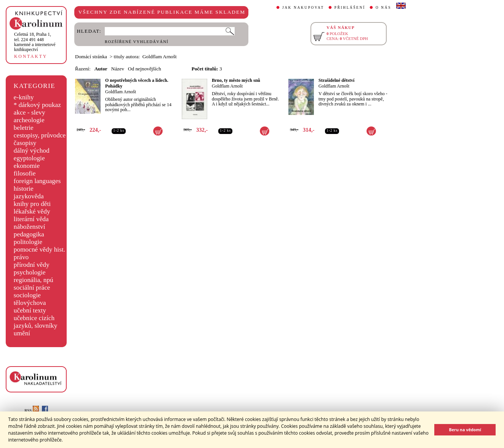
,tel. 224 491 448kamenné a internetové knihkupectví (35, 42)
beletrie (24, 128)
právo (21, 257)
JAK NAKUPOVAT (303, 8)
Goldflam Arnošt (121, 92)
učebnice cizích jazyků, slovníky (36, 322)
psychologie (30, 272)
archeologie (29, 120)
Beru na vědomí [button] (465, 430)
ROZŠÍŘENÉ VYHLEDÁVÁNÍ (137, 42)
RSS (32, 411)
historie (24, 189)
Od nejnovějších (145, 69)
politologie (28, 242)
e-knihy (24, 97)
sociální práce (32, 288)
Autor (101, 69)
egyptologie (29, 158)
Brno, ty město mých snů (236, 80)
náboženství (30, 227)
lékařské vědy (32, 211)
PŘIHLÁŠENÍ (350, 8)
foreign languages (37, 181)
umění (22, 333)
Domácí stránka (91, 57)
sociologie (27, 295)
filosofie (25, 173)
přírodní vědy (32, 265)
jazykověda (29, 196)
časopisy (25, 143)
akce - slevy (30, 112)
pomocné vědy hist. (39, 250)
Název (118, 69)
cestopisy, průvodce (40, 135)
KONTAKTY (31, 56)
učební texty (30, 310)
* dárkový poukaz (37, 105)
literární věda (31, 219)
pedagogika (29, 234)
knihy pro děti (32, 204)
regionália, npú (34, 280)
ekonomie (27, 166)
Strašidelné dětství (336, 80)
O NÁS (383, 8)
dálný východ (32, 151)
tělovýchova (30, 303)
